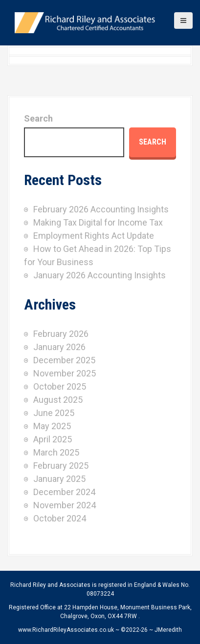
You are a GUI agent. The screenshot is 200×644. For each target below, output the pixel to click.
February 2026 (61, 334)
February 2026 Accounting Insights (101, 209)
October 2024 (60, 518)
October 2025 (60, 386)
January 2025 (59, 479)
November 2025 (65, 373)
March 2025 (56, 452)
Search (38, 118)
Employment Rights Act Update (94, 236)
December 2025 (64, 360)
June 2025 (54, 413)
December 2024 (64, 492)
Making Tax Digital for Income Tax (98, 222)
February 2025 (61, 466)
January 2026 (59, 347)
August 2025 (58, 400)
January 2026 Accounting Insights (100, 275)
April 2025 (53, 439)
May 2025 (52, 426)
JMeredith (168, 630)
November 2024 (65, 505)
